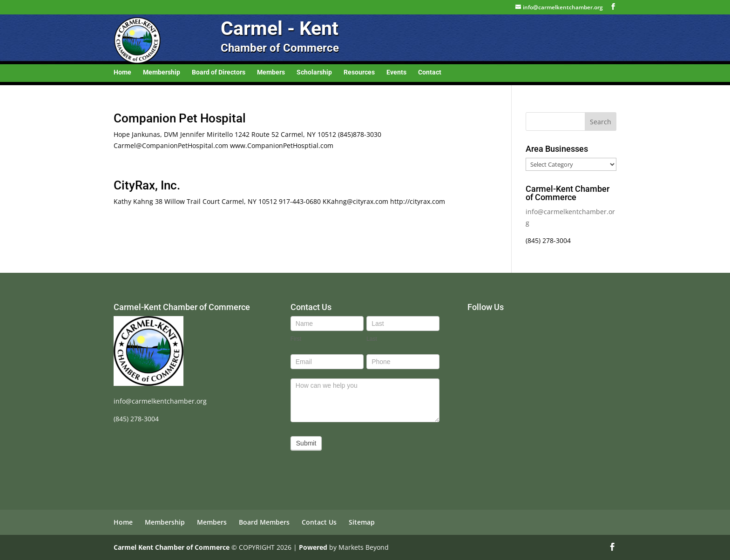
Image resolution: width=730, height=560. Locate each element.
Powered (313, 547)
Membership (162, 72)
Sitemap (362, 522)
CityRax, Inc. (147, 185)
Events (396, 72)
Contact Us (319, 522)
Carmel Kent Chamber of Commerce (172, 547)
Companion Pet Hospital (180, 118)
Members (271, 72)
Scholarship (314, 72)
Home (122, 72)
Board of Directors (219, 72)
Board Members (264, 522)
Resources (359, 72)
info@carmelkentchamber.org (160, 401)
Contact (430, 72)
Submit (306, 443)
